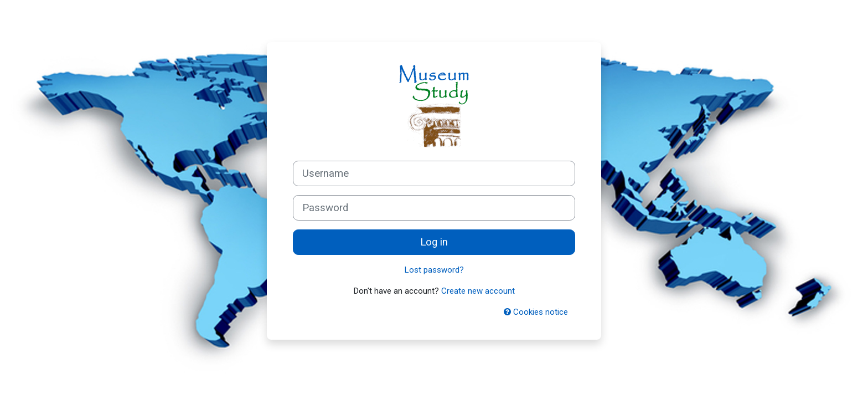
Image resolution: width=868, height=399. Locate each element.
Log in (434, 242)
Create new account (478, 291)
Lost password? (434, 270)
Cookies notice (536, 312)
